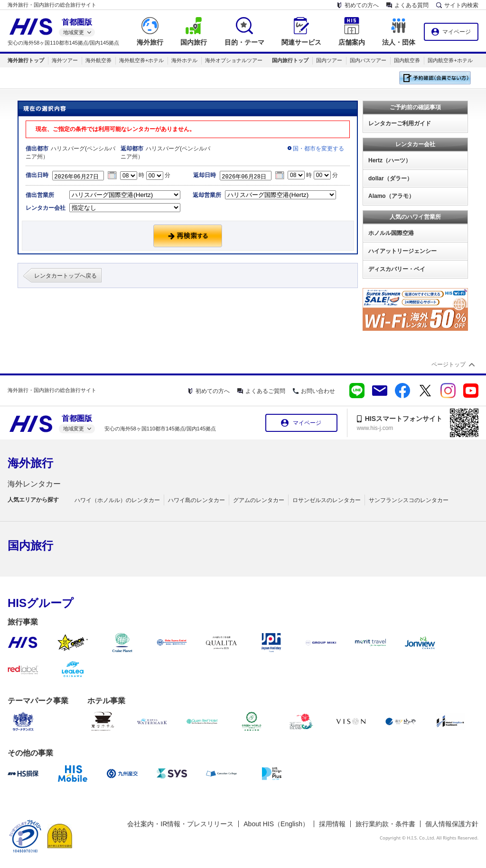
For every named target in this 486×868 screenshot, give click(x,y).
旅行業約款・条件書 (385, 824)
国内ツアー (329, 60)
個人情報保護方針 (452, 824)
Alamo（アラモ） (391, 196)
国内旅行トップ (290, 60)
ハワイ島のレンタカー (196, 500)
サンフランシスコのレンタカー (409, 500)
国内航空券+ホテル (450, 60)
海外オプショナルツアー (234, 60)
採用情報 (332, 824)
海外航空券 (98, 60)
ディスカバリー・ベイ (397, 269)
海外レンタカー (34, 484)
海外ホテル (184, 60)
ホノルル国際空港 (391, 233)
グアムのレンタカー (259, 500)
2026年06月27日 (81, 176)
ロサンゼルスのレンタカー (327, 500)
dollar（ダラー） (390, 178)
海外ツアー (65, 60)
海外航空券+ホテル (141, 60)
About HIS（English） (276, 824)
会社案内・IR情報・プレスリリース (180, 824)
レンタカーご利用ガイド (400, 123)
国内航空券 (407, 60)
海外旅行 (30, 463)
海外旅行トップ (26, 60)
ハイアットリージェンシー (402, 251)
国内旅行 (30, 546)
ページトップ (449, 364)
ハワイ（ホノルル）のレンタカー (117, 500)
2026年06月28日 (248, 176)
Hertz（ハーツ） (390, 160)
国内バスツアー (368, 60)
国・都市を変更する (318, 149)
